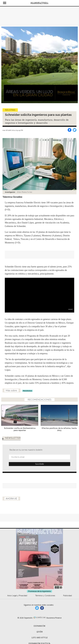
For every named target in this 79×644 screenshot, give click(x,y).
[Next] (75, 65)
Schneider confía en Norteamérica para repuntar (20, 429)
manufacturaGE (37, 612)
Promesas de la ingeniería (39, 595)
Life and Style (40, 641)
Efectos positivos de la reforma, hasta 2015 (59, 429)
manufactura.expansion (42, 612)
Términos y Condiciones (45, 599)
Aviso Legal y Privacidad (17, 599)
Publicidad (68, 599)
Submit (39, 468)
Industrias (10, 110)
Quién (40, 636)
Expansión (39, 630)
